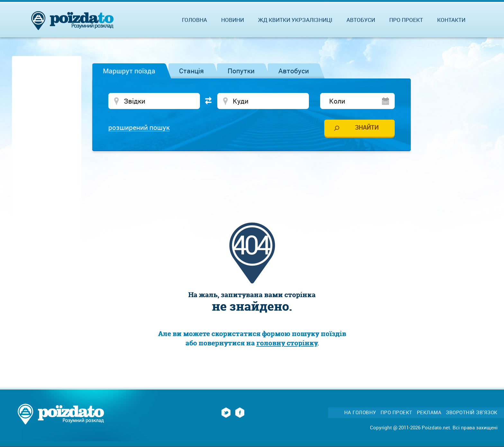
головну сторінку (287, 343)
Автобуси (294, 71)
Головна (194, 20)
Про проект (406, 20)
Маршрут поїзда (129, 71)
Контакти (451, 20)
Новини (233, 20)
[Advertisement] (252, 175)
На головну (360, 412)
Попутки (241, 71)
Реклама (429, 412)
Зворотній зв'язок (472, 412)
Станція (191, 71)
